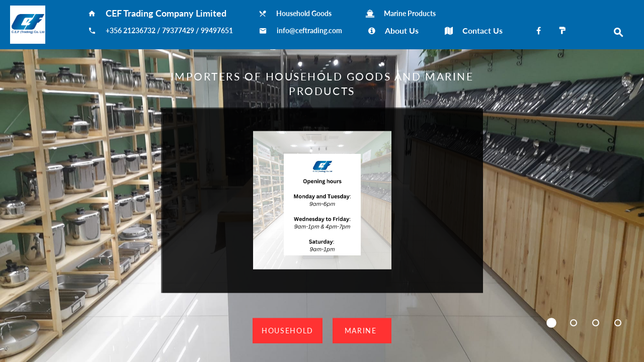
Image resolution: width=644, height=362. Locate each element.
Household (288, 330)
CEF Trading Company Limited (169, 13)
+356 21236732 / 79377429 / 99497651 (169, 31)
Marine (362, 330)
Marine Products (410, 14)
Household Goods (308, 14)
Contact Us (482, 30)
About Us (402, 30)
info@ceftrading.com (309, 31)
